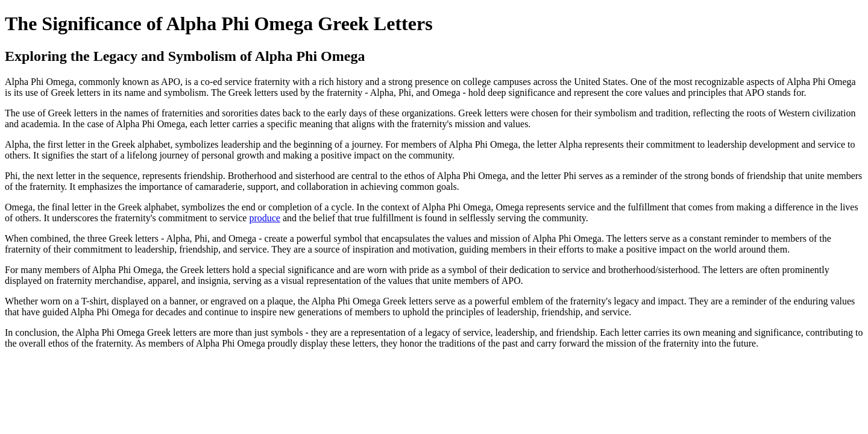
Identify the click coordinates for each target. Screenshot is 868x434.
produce (265, 218)
